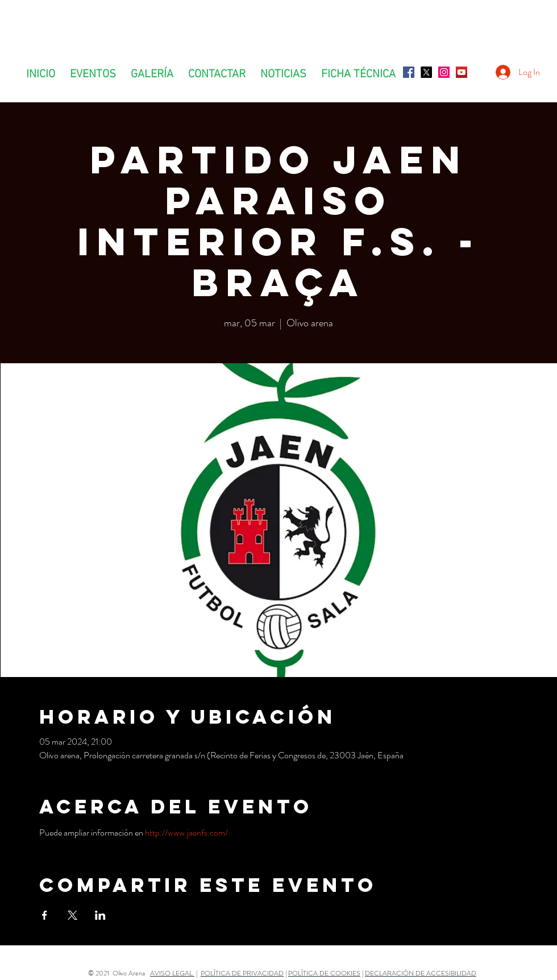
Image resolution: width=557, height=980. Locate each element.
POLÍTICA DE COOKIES (324, 973)
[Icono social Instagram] (444, 72)
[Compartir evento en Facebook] (45, 915)
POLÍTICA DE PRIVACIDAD (242, 973)
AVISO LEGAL (172, 973)
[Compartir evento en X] (72, 915)
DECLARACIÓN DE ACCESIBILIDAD (421, 973)
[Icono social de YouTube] (462, 72)
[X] (426, 72)
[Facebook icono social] (409, 72)
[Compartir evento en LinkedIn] (100, 915)
